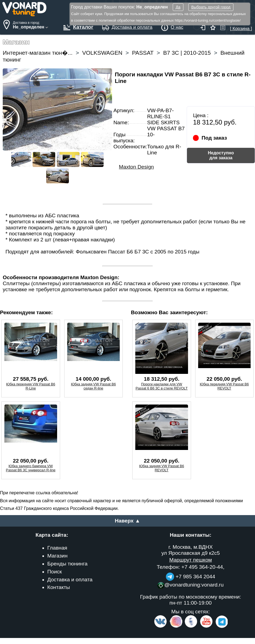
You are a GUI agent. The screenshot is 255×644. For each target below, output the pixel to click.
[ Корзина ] (241, 26)
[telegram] (221, 627)
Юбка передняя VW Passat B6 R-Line (31, 386)
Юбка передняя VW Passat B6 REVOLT (224, 386)
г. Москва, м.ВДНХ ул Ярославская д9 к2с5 (190, 550)
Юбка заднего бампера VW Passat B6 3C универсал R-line (31, 468)
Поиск (55, 572)
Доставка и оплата (70, 580)
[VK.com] (160, 627)
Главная (57, 548)
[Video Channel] (206, 627)
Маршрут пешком (190, 560)
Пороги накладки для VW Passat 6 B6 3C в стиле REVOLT (162, 386)
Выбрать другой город (211, 7)
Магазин (57, 556)
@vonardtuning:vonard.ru (190, 585)
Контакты (59, 587)
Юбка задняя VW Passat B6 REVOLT (162, 468)
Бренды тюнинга (67, 564)
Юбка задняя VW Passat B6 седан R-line (93, 386)
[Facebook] (190, 627)
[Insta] (176, 627)
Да (178, 7)
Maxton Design (136, 167)
